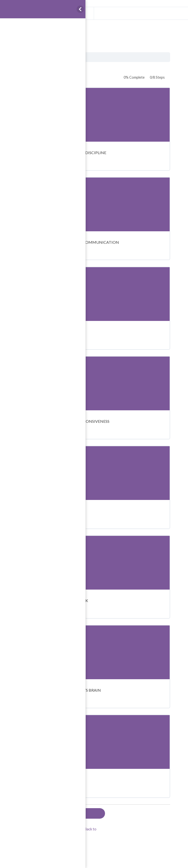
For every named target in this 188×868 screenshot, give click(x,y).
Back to (90, 829)
